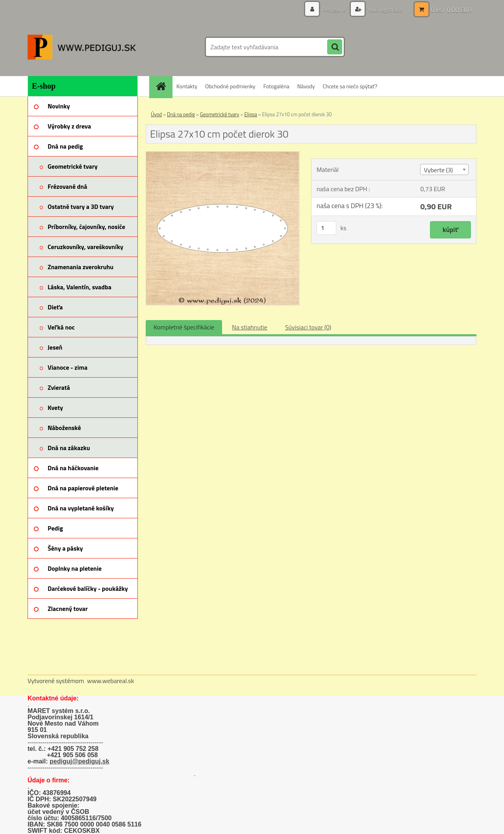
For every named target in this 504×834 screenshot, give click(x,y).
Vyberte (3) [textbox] (438, 170)
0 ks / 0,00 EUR (451, 10)
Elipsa (250, 114)
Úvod (156, 114)
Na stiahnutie (250, 327)
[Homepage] (163, 86)
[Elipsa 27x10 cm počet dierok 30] (223, 155)
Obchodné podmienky (230, 86)
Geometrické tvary (220, 114)
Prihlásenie (330, 10)
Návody (306, 86)
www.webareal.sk (111, 681)
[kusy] (326, 228)
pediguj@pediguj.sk (80, 761)
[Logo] (82, 47)
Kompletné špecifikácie (184, 327)
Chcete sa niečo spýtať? (350, 86)
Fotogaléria (276, 86)
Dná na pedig (181, 114)
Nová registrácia (383, 10)
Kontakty (187, 86)
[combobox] (444, 169)
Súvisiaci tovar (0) (308, 327)
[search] (335, 47)
